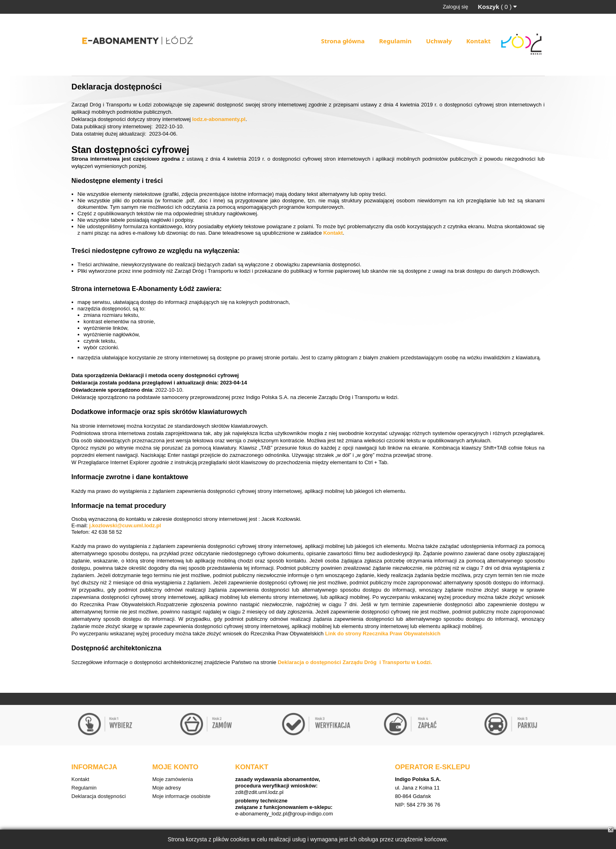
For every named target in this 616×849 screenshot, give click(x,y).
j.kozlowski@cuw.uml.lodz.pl (125, 525)
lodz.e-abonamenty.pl (219, 119)
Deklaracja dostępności (99, 796)
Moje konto (176, 767)
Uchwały (439, 41)
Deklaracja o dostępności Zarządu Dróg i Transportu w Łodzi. (355, 662)
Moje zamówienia (173, 779)
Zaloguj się (456, 7)
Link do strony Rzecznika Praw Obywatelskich (383, 634)
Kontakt (478, 41)
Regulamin (395, 41)
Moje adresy (167, 788)
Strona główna (343, 41)
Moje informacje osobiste (182, 796)
